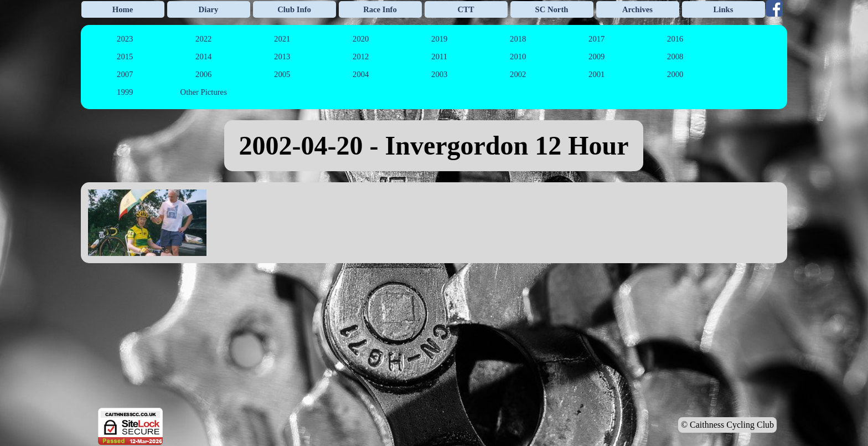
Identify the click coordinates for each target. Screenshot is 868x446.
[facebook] (774, 8)
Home (123, 9)
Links (724, 9)
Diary (209, 9)
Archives (637, 9)
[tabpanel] (434, 146)
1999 (125, 92)
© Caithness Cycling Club (727, 425)
